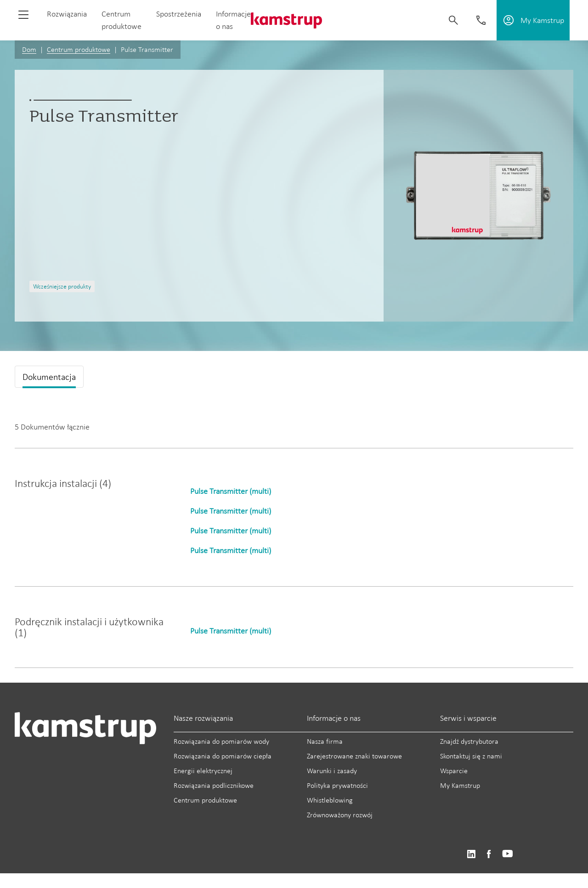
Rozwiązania (67, 14)
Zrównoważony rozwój (340, 815)
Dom (29, 49)
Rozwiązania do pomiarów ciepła (223, 756)
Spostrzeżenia (179, 14)
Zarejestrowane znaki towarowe (354, 756)
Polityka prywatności (337, 785)
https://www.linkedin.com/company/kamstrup (471, 854)
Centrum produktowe (79, 49)
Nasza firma (325, 741)
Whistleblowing (330, 800)
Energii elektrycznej (203, 771)
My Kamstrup (460, 785)
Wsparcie (454, 771)
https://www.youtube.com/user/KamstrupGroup (508, 854)
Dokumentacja (49, 377)
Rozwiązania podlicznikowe (214, 785)
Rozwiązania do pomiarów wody (221, 741)
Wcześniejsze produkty (62, 286)
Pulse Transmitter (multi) (231, 491)
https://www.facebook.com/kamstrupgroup (489, 854)
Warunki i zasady (332, 771)
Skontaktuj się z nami (471, 756)
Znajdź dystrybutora (469, 741)
